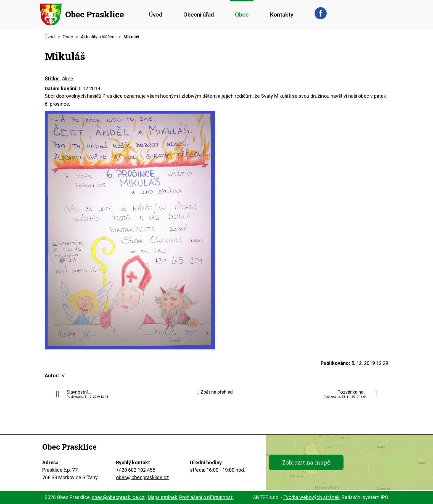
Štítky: (52, 79)
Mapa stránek (163, 497)
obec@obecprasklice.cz (142, 477)
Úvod (156, 15)
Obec (242, 15)
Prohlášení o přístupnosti (206, 497)
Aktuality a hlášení (98, 37)
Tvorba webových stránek (311, 497)
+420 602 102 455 (136, 470)
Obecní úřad (199, 15)
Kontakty (282, 15)
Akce (68, 79)
